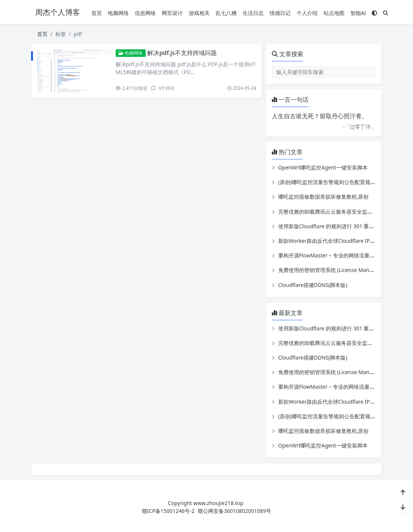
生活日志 (253, 13)
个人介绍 (307, 13)
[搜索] (386, 13)
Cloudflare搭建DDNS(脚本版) (313, 285)
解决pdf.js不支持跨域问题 (182, 53)
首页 (97, 13)
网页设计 (172, 13)
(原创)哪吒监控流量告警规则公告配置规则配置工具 (337, 182)
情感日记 (280, 13)
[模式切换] (374, 13)
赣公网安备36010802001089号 (234, 511)
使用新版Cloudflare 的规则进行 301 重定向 (329, 226)
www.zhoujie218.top (218, 503)
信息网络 (145, 13)
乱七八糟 (226, 13)
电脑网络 (118, 13)
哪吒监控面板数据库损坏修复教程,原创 (324, 197)
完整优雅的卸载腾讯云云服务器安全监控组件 (331, 212)
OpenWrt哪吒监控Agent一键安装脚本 (323, 167)
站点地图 (334, 13)
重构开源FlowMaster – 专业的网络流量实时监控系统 (340, 255)
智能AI (358, 13)
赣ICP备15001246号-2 (168, 511)
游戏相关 (199, 13)
